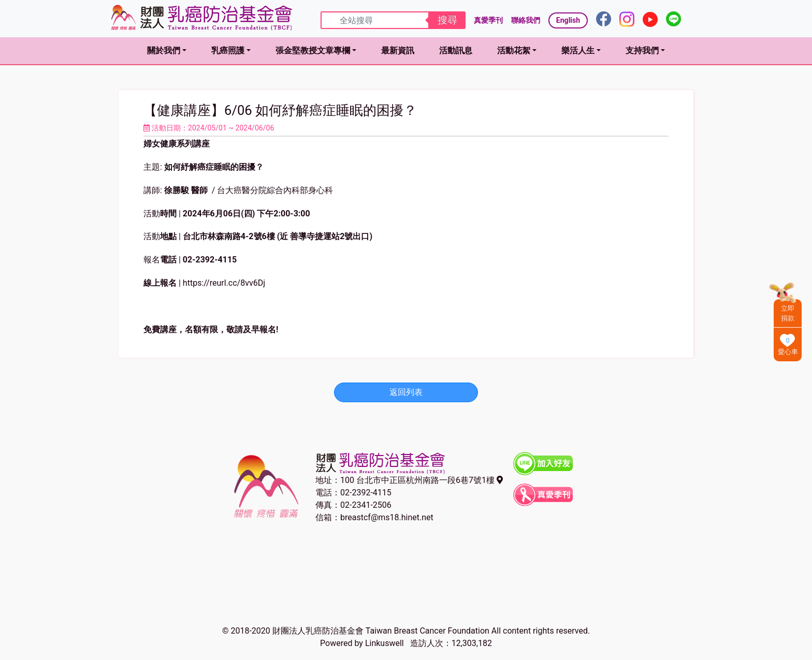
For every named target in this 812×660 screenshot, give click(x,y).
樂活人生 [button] (578, 50)
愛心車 (788, 352)
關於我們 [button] (164, 50)
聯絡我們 (526, 20)
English (568, 20)
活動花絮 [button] (514, 50)
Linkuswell (385, 643)
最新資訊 (398, 50)
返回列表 (406, 392)
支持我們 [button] (642, 50)
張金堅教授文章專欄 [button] (313, 50)
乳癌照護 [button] (228, 50)
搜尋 (447, 20)
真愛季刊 (488, 20)
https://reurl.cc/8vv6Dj (224, 283)
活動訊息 (456, 50)
